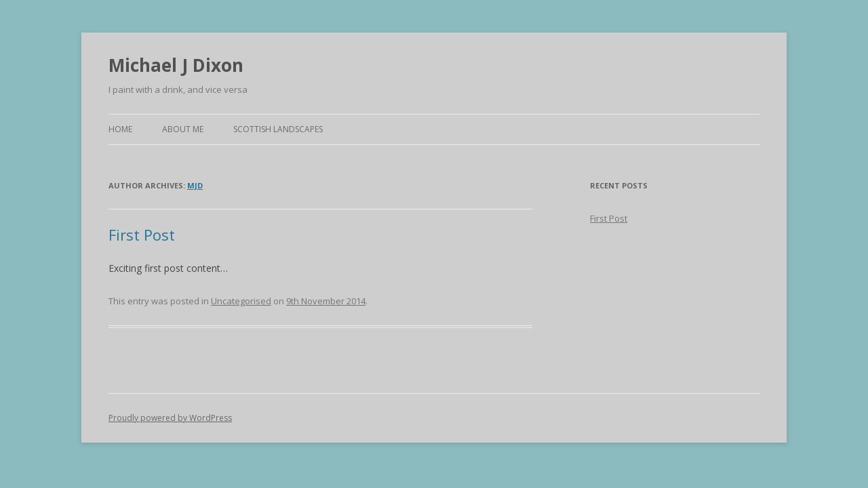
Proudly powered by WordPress (170, 418)
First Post (142, 235)
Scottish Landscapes (278, 129)
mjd (195, 185)
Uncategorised (241, 301)
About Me (183, 129)
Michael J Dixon (176, 65)
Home (120, 129)
